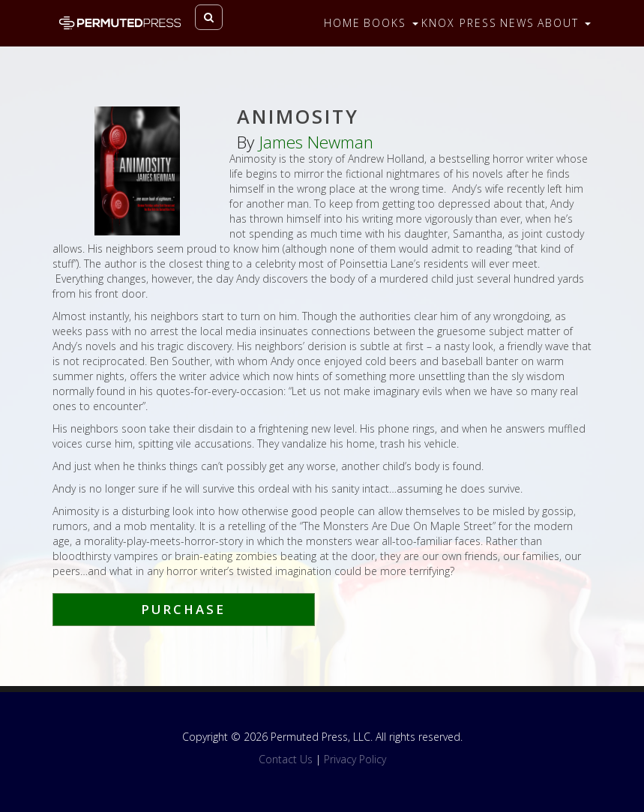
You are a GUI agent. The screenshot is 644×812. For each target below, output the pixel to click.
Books (391, 23)
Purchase (183, 609)
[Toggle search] (209, 17)
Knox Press (459, 23)
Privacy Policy (355, 759)
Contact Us (286, 759)
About (564, 23)
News (517, 23)
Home (342, 23)
